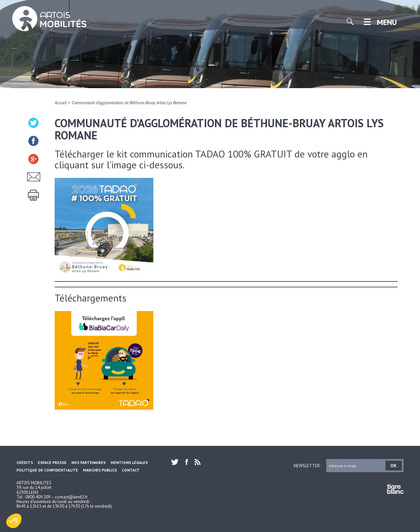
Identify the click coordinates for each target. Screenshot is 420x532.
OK (394, 466)
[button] (14, 521)
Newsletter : (307, 465)
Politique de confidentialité (47, 470)
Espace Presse (52, 462)
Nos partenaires (89, 462)
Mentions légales (129, 462)
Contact (131, 470)
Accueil (61, 103)
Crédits (25, 462)
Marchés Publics (100, 470)
